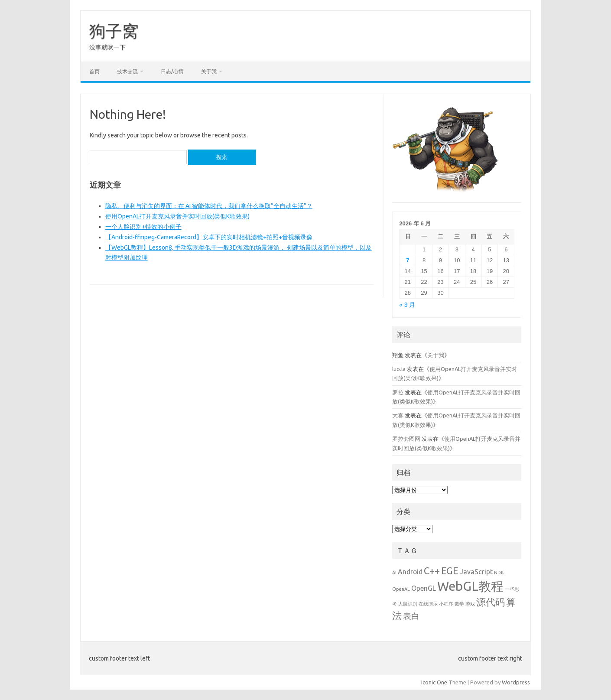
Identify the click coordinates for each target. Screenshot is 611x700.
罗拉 (398, 392)
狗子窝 (114, 31)
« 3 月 (407, 305)
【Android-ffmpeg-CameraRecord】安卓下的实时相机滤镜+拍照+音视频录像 (209, 237)
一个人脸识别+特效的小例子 (143, 227)
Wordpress (516, 682)
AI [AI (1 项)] (394, 573)
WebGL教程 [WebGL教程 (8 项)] (470, 586)
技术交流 (127, 71)
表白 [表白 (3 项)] (411, 616)
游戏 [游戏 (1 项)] (470, 604)
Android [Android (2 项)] (410, 572)
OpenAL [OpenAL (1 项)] (401, 589)
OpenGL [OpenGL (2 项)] (424, 588)
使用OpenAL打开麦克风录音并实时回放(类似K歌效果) (177, 216)
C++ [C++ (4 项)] (432, 571)
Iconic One (434, 682)
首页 (94, 71)
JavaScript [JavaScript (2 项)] (476, 572)
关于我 (209, 71)
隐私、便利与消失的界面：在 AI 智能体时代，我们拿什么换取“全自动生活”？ (209, 206)
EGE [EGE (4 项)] (450, 571)
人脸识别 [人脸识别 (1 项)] (408, 604)
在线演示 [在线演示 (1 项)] (428, 604)
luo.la (399, 369)
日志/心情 (172, 71)
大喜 (398, 415)
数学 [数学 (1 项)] (459, 604)
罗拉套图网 (406, 439)
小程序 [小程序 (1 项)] (446, 604)
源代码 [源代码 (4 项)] (491, 602)
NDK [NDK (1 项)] (499, 573)
